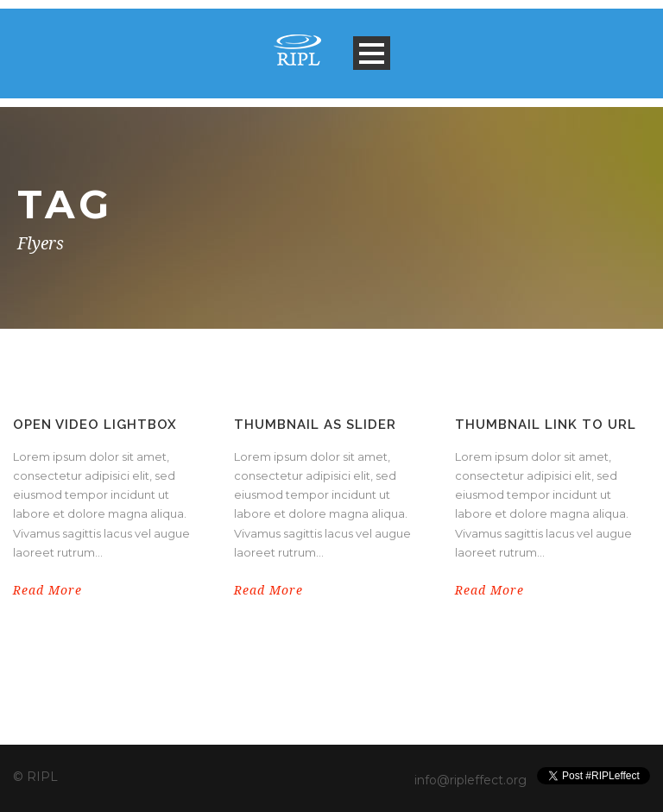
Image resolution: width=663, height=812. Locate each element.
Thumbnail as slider (315, 425)
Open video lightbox (95, 425)
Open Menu (372, 53)
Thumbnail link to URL (546, 425)
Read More (47, 590)
